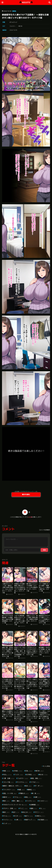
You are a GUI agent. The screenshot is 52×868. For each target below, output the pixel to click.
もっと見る (47, 766)
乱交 (16, 812)
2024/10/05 (13, 30)
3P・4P (39, 786)
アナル (18, 797)
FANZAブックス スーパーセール (15, 805)
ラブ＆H (35, 782)
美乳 (28, 797)
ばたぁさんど (13, 22)
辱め (6, 801)
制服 (21, 790)
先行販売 (43, 820)
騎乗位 (32, 790)
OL (43, 808)
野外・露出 (18, 801)
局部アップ (30, 820)
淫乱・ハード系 (10, 793)
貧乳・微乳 (36, 778)
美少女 (43, 775)
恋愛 (38, 797)
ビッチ (7, 823)
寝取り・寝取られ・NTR (13, 786)
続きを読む (26, 494)
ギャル (7, 816)
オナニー (39, 812)
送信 (44, 550)
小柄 (19, 820)
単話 (7, 771)
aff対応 (18, 771)
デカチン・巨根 (10, 808)
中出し (7, 775)
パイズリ (31, 801)
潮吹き (7, 797)
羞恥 (34, 808)
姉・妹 (36, 793)
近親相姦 (35, 805)
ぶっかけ (43, 801)
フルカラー (13, 26)
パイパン (8, 820)
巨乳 (29, 771)
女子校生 (31, 775)
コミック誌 (8, 782)
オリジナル (22, 782)
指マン (29, 816)
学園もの (24, 793)
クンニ (24, 808)
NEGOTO (26, 2)
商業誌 (14, 11)
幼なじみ (27, 812)
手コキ (18, 816)
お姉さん (41, 816)
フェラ (19, 775)
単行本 (20, 26)
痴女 (6, 812)
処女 (28, 786)
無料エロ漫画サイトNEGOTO (28, 834)
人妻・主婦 (9, 778)
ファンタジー (9, 790)
